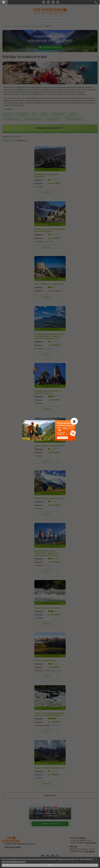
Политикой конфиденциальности (14, 861)
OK (50, 865)
